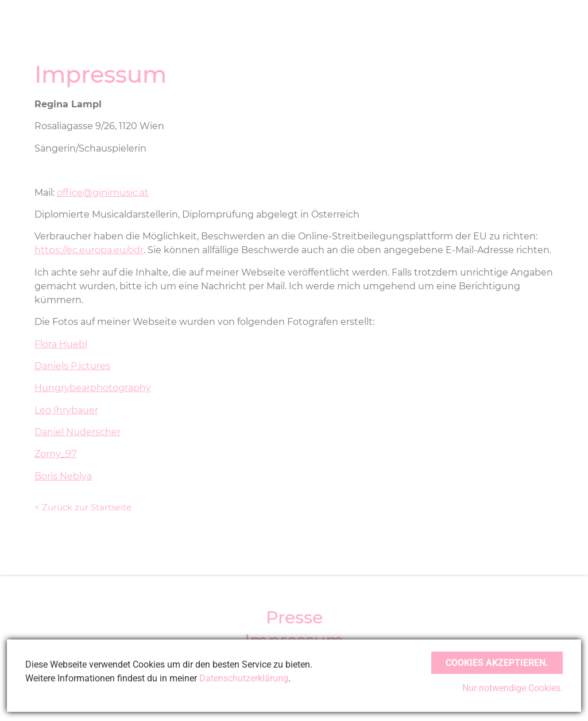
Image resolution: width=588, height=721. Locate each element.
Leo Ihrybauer (66, 410)
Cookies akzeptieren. (497, 663)
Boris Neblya (63, 476)
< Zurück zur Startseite (83, 507)
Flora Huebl (61, 344)
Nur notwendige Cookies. (512, 688)
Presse (294, 617)
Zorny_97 (55, 454)
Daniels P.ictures (72, 366)
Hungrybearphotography (93, 388)
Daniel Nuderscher (78, 432)
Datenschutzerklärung (244, 678)
